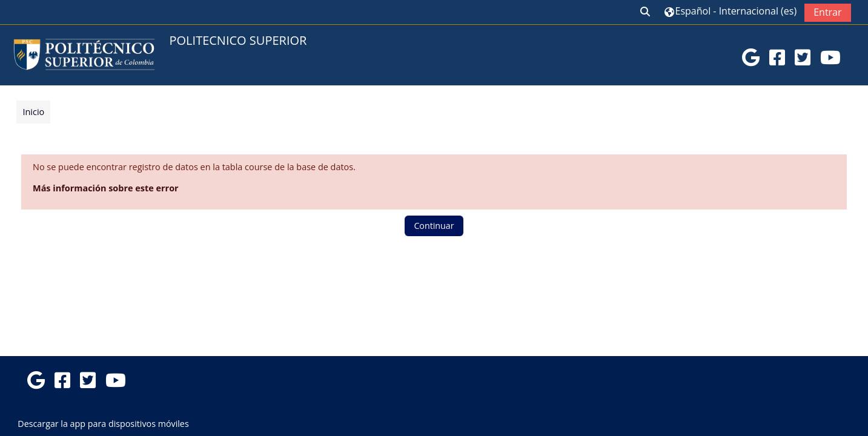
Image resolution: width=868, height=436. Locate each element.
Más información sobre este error (107, 188)
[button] (644, 12)
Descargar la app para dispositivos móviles (103, 424)
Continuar (434, 226)
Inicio (35, 112)
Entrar (826, 12)
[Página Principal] (84, 54)
